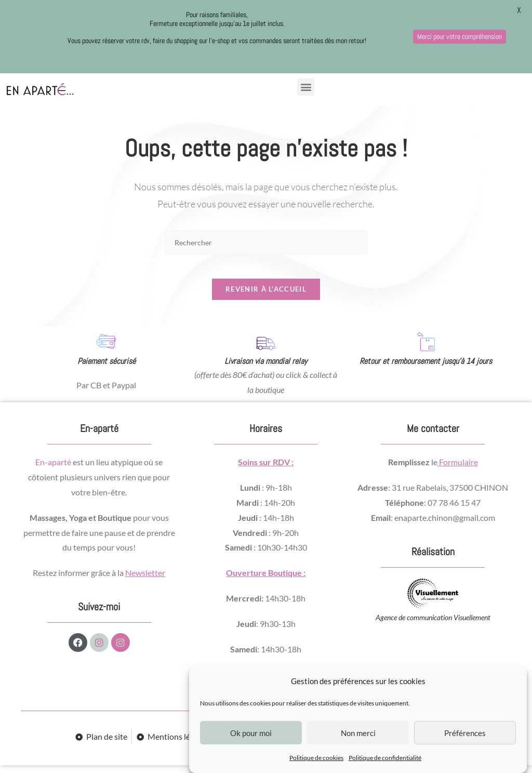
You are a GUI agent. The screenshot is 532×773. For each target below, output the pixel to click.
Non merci (358, 733)
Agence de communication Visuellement (433, 625)
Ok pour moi (251, 733)
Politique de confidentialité (385, 758)
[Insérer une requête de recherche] (266, 243)
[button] (306, 87)
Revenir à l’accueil (266, 297)
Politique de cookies (316, 758)
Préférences (465, 733)
